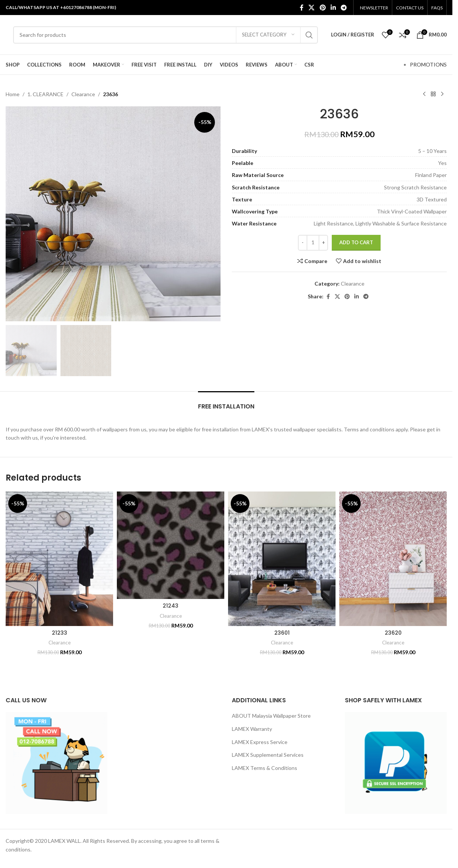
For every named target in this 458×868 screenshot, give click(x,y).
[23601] (282, 559)
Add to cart (356, 242)
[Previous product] (424, 94)
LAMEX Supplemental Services (268, 755)
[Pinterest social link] (323, 8)
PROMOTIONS (428, 64)
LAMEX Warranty (252, 729)
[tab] (226, 403)
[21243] (171, 545)
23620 (393, 633)
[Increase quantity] (323, 243)
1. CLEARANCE (45, 94)
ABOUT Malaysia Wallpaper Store (271, 716)
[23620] (393, 559)
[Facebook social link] (302, 8)
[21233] (59, 559)
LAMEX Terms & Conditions (265, 768)
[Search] (166, 35)
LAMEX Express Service (260, 742)
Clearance (83, 94)
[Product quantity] (313, 243)
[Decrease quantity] (303, 243)
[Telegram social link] (344, 8)
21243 (171, 606)
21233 (60, 633)
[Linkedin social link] (333, 8)
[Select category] (268, 35)
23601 (282, 633)
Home (13, 94)
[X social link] (312, 8)
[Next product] (442, 94)
